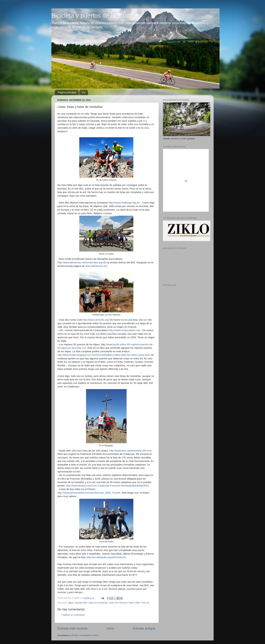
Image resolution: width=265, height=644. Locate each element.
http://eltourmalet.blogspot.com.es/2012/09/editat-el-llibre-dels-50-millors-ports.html (104, 355)
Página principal (67, 92)
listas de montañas (98, 603)
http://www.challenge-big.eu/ (125, 203)
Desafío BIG (81, 603)
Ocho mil (113, 603)
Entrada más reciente (73, 628)
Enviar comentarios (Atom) (85, 635)
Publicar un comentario (73, 615)
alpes (71, 603)
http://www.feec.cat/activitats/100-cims (131, 451)
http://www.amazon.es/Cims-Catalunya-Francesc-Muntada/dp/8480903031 (108, 486)
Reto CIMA (134, 603)
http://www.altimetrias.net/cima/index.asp (80, 263)
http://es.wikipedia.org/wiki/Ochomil (106, 557)
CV (84, 92)
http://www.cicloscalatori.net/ (125, 330)
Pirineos (123, 603)
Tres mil (145, 603)
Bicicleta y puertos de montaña (93, 16)
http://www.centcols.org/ (96, 320)
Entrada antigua (144, 628)
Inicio (110, 628)
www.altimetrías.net (96, 266)
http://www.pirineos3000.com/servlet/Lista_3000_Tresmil (89, 493)
